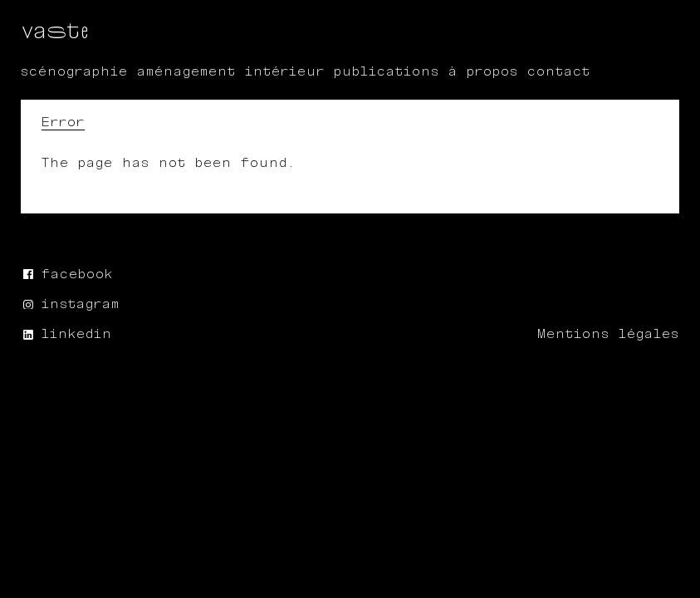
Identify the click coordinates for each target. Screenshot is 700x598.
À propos (483, 72)
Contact (559, 72)
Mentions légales (608, 334)
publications (387, 72)
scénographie (74, 72)
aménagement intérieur (231, 72)
